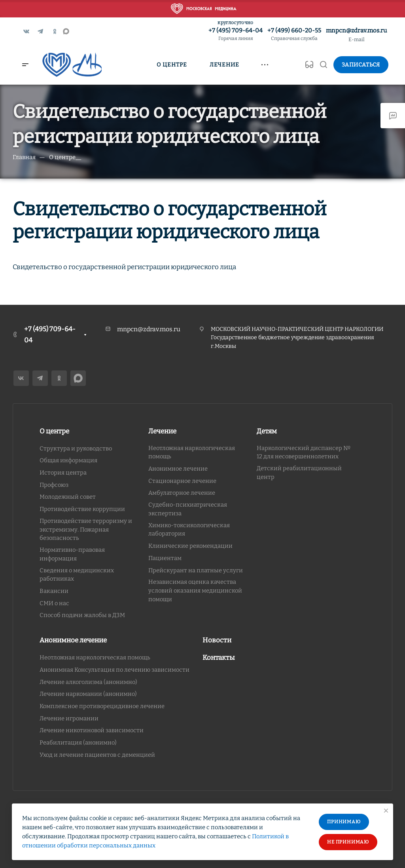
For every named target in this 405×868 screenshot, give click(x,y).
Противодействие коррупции (82, 509)
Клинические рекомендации (190, 546)
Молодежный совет (68, 497)
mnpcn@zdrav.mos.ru (356, 30)
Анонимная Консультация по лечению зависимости (114, 670)
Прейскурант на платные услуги (196, 570)
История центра (63, 473)
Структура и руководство (76, 448)
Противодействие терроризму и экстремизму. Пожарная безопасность (86, 529)
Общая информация (68, 460)
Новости (217, 640)
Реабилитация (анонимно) (78, 743)
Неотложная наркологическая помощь (95, 657)
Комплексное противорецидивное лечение (102, 706)
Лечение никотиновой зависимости (92, 730)
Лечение (162, 431)
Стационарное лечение (182, 481)
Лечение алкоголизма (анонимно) (88, 682)
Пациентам (165, 558)
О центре (54, 431)
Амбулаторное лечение (182, 493)
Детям (267, 431)
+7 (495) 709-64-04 (236, 35)
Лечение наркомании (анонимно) (88, 694)
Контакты (219, 658)
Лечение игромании (69, 718)
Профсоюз (54, 485)
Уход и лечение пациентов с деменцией (97, 755)
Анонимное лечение (178, 469)
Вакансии (54, 591)
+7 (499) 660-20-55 (294, 35)
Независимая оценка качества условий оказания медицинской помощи (195, 590)
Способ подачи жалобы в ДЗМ (82, 615)
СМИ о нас (54, 603)
